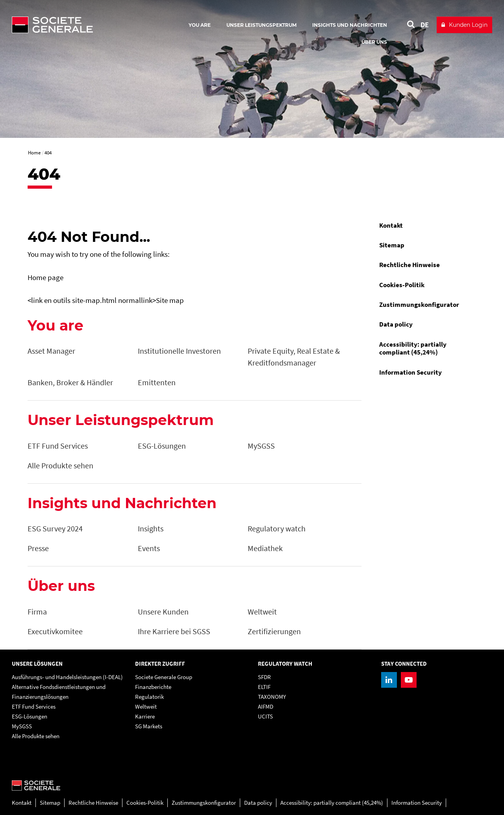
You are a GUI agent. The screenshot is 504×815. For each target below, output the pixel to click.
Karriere (145, 716)
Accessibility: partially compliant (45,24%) (413, 348)
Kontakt (391, 225)
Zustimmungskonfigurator (419, 304)
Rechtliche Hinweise (409, 265)
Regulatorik (149, 697)
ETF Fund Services (34, 706)
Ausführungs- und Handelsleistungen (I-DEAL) (67, 677)
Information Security (410, 372)
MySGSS (22, 726)
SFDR (264, 677)
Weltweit (146, 706)
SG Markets (149, 726)
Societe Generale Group (164, 677)
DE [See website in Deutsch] (425, 25)
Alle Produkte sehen (36, 736)
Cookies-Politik (402, 285)
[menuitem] (425, 225)
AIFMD (266, 706)
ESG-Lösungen (30, 716)
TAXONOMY (272, 697)
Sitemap (392, 245)
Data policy (396, 324)
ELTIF (264, 687)
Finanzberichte (153, 687)
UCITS (265, 716)
